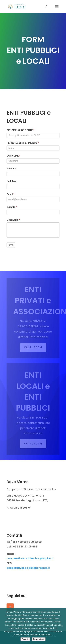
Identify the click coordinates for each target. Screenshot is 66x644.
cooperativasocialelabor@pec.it (28, 568)
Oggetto (12, 207)
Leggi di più (39, 639)
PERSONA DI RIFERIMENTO (23, 143)
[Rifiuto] (62, 626)
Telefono (11, 169)
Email (10, 194)
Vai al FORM (33, 347)
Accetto (25, 639)
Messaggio (13, 220)
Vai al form (33, 444)
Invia (11, 245)
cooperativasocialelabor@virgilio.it (30, 558)
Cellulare (11, 181)
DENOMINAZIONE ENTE (20, 130)
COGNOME (13, 156)
